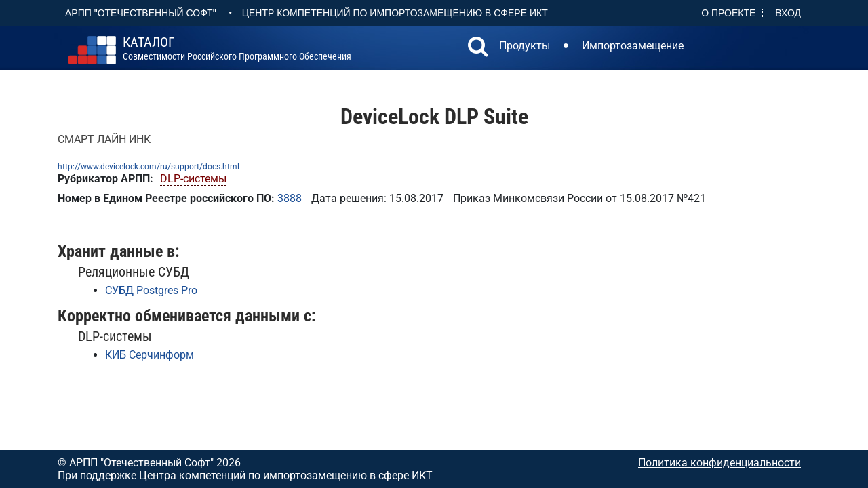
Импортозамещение (633, 46)
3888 (290, 198)
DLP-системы (193, 179)
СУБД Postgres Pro (151, 290)
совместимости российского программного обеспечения (237, 49)
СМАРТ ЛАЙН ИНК (104, 139)
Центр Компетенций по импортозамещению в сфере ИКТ (395, 13)
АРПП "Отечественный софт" (141, 13)
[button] (478, 48)
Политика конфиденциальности (719, 463)
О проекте (728, 13)
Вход (788, 13)
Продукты (525, 46)
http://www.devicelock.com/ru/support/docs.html (149, 167)
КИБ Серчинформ (150, 355)
